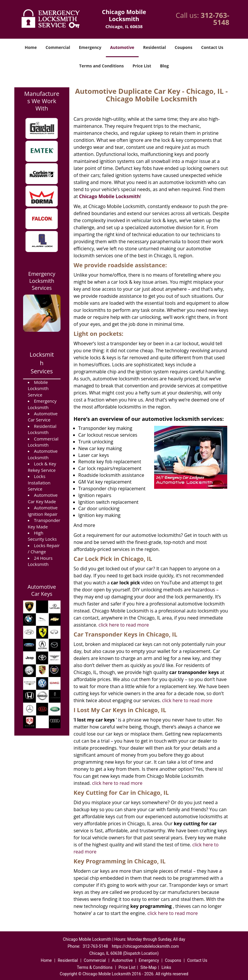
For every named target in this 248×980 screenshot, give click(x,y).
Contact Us (212, 47)
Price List (142, 66)
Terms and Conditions (101, 66)
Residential (154, 47)
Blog (164, 66)
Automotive (122, 47)
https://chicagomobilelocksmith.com (145, 946)
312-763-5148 (215, 19)
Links (166, 967)
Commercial (58, 47)
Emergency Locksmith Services (42, 281)
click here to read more (124, 625)
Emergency (90, 47)
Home (31, 47)
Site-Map (148, 967)
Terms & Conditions (95, 967)
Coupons (183, 47)
